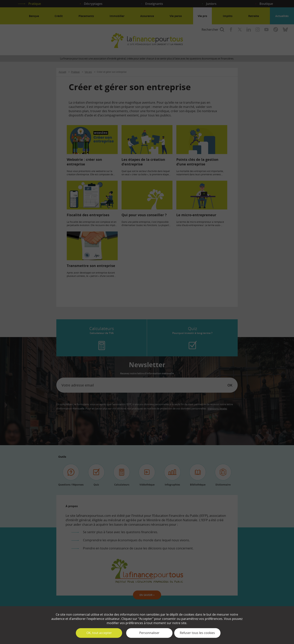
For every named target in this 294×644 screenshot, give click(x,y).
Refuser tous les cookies (197, 633)
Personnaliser (149, 633)
